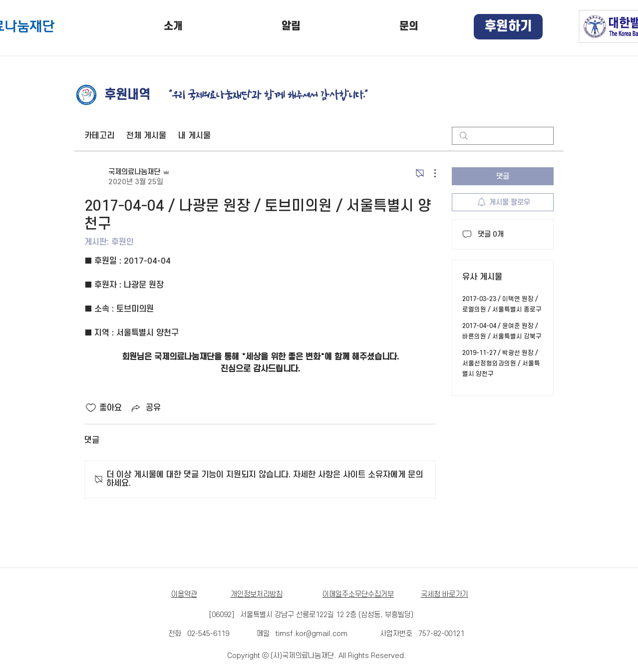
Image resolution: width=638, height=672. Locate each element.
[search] (503, 136)
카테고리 (99, 136)
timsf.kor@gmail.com (312, 634)
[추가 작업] (430, 173)
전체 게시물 (146, 136)
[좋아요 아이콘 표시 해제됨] (91, 408)
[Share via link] (145, 408)
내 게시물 (194, 136)
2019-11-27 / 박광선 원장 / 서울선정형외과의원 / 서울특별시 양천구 (501, 363)
